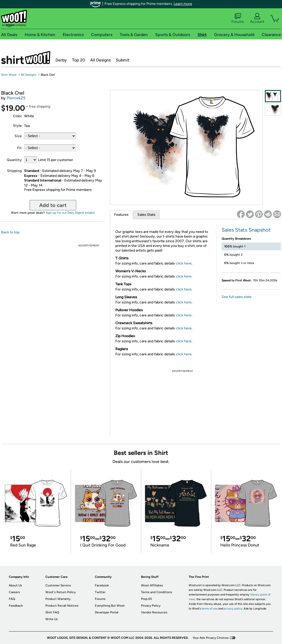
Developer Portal (107, 612)
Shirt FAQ (52, 612)
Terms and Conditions (157, 592)
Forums (238, 18)
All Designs (100, 60)
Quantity (14, 160)
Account (257, 18)
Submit (123, 60)
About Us (15, 585)
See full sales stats (237, 297)
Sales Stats (146, 215)
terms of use (210, 609)
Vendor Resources (154, 612)
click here (184, 263)
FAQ (12, 599)
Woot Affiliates (152, 585)
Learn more (183, 4)
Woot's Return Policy (61, 592)
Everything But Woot (110, 606)
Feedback (16, 606)
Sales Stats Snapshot (246, 230)
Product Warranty (58, 599)
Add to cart (53, 205)
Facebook (102, 585)
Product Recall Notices (62, 606)
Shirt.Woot (26, 58)
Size (18, 136)
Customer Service (58, 585)
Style (17, 126)
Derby (61, 60)
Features (121, 215)
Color (17, 116)
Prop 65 (146, 599)
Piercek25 (16, 98)
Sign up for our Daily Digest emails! (70, 213)
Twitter (100, 592)
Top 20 (79, 60)
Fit (19, 148)
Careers (14, 592)
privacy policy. (233, 609)
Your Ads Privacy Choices (211, 638)
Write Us (52, 619)
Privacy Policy (151, 606)
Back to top (10, 232)
